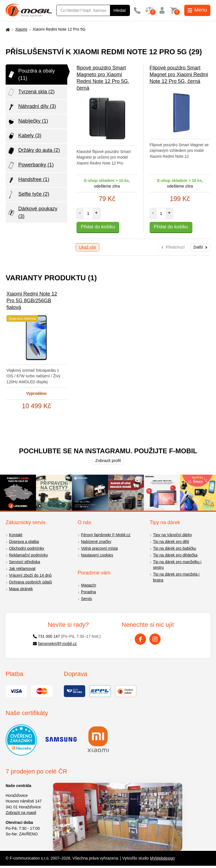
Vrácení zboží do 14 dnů (30, 575)
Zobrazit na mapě (21, 813)
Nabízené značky (96, 542)
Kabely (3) (24, 136)
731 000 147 (47, 636)
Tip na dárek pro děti (171, 542)
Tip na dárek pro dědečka (175, 555)
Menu (197, 10)
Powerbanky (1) (30, 165)
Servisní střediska (24, 562)
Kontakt (16, 535)
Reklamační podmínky (29, 555)
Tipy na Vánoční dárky (173, 535)
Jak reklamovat (22, 569)
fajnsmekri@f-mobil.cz (55, 644)
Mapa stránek (21, 589)
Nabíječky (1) (28, 121)
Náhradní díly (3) (31, 107)
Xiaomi (21, 29)
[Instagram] (155, 639)
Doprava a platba (24, 542)
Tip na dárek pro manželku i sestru (177, 565)
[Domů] (7, 29)
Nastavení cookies (97, 555)
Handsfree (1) (28, 180)
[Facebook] (140, 639)
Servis (86, 599)
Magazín (89, 585)
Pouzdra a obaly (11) (31, 75)
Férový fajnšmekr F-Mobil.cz (106, 535)
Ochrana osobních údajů (31, 582)
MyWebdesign (162, 858)
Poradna (88, 592)
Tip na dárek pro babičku (175, 548)
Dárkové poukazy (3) (32, 212)
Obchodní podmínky (27, 548)
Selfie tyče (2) (28, 195)
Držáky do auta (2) (33, 151)
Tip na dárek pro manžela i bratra (176, 577)
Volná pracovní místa (99, 548)
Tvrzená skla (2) (31, 92)
